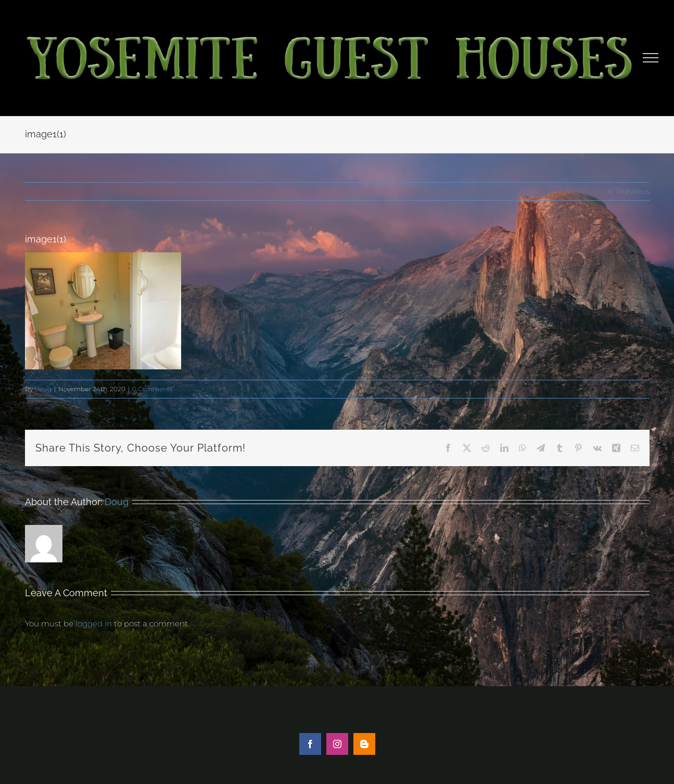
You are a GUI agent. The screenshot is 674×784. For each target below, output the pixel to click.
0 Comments (152, 389)
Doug (43, 389)
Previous (633, 191)
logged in (94, 624)
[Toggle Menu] (651, 58)
